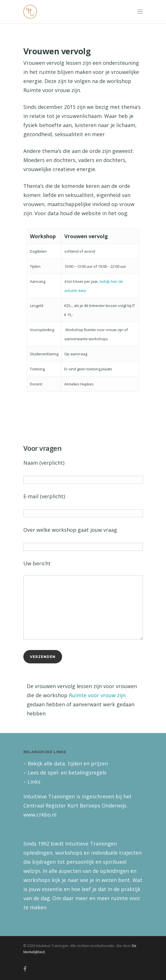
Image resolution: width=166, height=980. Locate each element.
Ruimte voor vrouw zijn (97, 695)
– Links (32, 782)
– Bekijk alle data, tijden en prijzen (66, 763)
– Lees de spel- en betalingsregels (65, 773)
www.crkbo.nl (40, 815)
